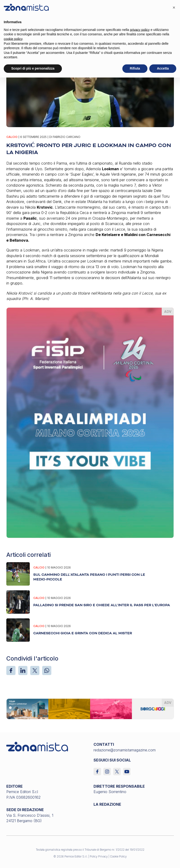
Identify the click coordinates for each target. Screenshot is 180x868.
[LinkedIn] (23, 670)
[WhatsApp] (47, 670)
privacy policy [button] (140, 30)
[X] (35, 670)
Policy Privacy (99, 856)
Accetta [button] (163, 68)
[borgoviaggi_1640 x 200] (90, 709)
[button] (174, 7)
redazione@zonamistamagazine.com (125, 750)
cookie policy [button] (13, 39)
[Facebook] (11, 670)
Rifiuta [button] (135, 68)
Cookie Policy (118, 856)
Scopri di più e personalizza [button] (33, 68)
